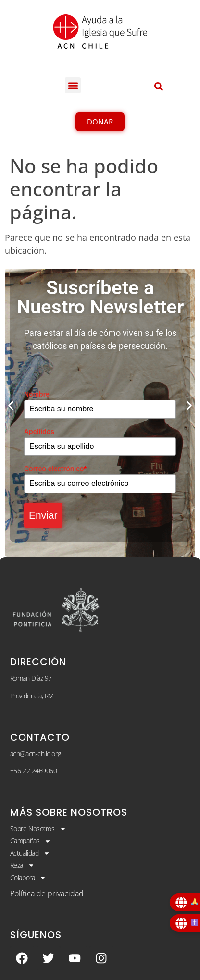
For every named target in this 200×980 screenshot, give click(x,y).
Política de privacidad (47, 893)
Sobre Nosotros (38, 829)
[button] (73, 85)
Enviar (43, 515)
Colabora (28, 878)
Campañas (31, 841)
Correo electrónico (55, 469)
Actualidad (30, 853)
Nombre (37, 394)
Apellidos (39, 432)
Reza (22, 865)
